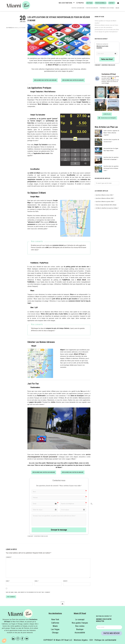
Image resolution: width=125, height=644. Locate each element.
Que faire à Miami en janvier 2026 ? (105, 202)
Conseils (16, 28)
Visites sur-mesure (78, 8)
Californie (55, 623)
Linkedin (13, 639)
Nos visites (80, 626)
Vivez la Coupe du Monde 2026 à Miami (106, 205)
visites (53, 402)
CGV (91, 640)
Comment (9, 557)
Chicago (55, 633)
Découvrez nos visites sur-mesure (45, 80)
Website (65, 581)
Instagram (18, 639)
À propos (80, 3)
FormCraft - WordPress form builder (38, 536)
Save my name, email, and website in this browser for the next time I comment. (28, 592)
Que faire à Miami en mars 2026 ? (105, 195)
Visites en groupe (92, 8)
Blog (118, 8)
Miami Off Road (53, 65)
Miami (55, 626)
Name (8, 581)
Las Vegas (55, 629)
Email (37, 581)
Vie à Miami (22, 28)
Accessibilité (80, 633)
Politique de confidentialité (105, 640)
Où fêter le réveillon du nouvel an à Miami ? (107, 208)
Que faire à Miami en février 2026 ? (105, 198)
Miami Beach (81, 280)
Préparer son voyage (107, 8)
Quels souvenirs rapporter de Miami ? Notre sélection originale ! (111, 133)
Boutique (80, 629)
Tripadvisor (27, 639)
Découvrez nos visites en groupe (73, 80)
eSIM (47, 247)
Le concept (80, 619)
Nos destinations (65, 3)
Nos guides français (80, 623)
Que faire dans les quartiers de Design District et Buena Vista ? (111, 168)
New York (55, 619)
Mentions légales (81, 640)
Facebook (22, 639)
